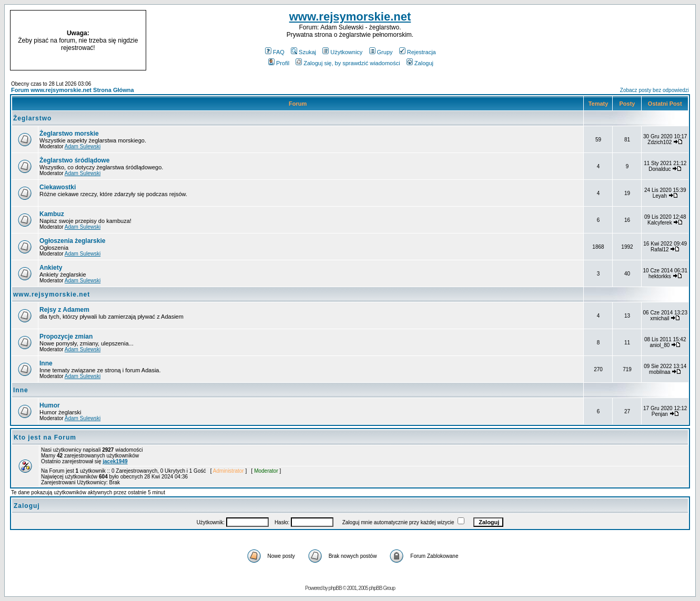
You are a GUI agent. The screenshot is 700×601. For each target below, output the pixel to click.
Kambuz (52, 214)
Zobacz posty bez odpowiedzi (655, 90)
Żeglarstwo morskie (69, 134)
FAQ (275, 52)
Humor (50, 405)
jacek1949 (115, 461)
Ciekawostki (58, 187)
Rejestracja (418, 52)
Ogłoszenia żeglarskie (72, 241)
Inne (46, 363)
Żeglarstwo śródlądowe (74, 160)
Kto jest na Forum (45, 437)
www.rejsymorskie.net (350, 17)
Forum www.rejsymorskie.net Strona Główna (73, 90)
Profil (279, 63)
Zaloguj (420, 63)
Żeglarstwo (32, 118)
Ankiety (51, 268)
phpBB (335, 588)
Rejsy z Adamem (64, 310)
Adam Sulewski (83, 146)
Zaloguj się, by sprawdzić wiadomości (348, 63)
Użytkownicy (342, 52)
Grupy (381, 52)
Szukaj (303, 52)
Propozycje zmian (66, 337)
